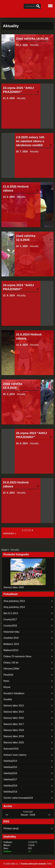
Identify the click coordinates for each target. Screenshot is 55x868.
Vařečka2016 (10, 773)
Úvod (4, 550)
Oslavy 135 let (11, 663)
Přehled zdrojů (11, 828)
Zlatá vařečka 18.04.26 (32, 38)
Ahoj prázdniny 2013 (14, 601)
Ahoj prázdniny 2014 (14, 607)
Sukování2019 (11, 749)
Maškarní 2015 (11, 644)
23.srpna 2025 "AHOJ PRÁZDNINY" (18, 90)
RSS (49, 864)
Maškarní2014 (11, 650)
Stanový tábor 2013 (14, 706)
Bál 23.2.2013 (11, 613)
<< (7, 815)
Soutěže (8, 699)
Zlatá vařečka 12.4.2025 (26, 238)
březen (24, 815)
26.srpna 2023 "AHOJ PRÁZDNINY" (31, 435)
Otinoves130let (11, 669)
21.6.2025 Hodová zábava (16, 188)
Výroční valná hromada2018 (18, 798)
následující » (10, 533)
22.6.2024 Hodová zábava (29, 336)
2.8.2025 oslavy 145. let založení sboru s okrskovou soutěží (31, 141)
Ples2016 (8, 675)
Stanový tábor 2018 (14, 730)
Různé (7, 687)
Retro (6, 681)
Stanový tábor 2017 (14, 724)
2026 (33, 815)
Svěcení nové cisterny (15, 755)
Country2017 (10, 619)
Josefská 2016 (11, 638)
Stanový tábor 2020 (14, 587)
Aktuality (34, 45)
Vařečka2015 (10, 767)
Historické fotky (11, 632)
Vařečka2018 (10, 786)
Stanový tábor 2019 (14, 736)
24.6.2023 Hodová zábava (16, 484)
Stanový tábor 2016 (14, 718)
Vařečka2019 (10, 792)
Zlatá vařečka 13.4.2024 (13, 386)
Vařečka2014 (10, 761)
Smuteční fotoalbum (14, 693)
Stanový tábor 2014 (14, 712)
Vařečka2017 (10, 779)
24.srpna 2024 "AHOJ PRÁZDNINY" (18, 287)
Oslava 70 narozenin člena (17, 656)
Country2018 (10, 626)
